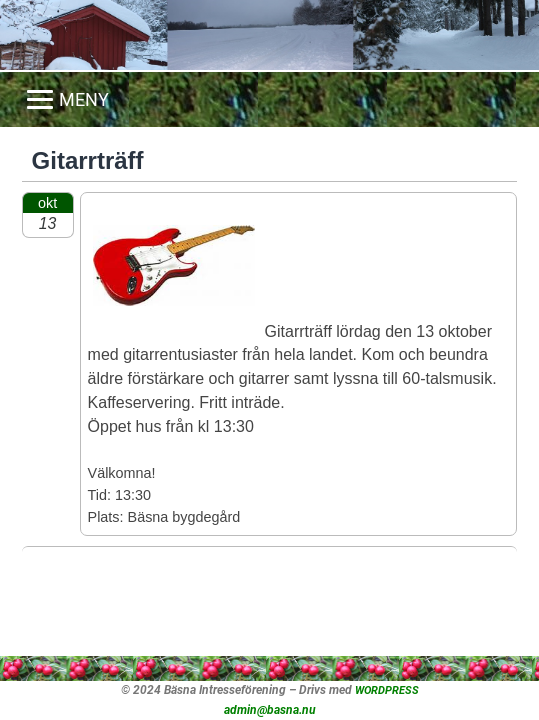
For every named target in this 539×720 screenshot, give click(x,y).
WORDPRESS (387, 690)
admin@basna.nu (270, 710)
